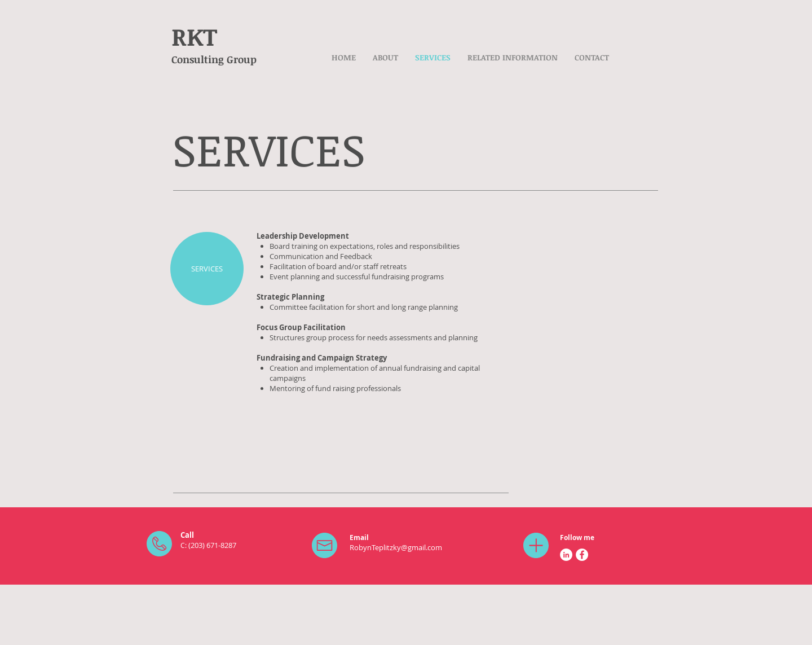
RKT (194, 36)
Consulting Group (214, 59)
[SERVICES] (207, 269)
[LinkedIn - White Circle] (566, 555)
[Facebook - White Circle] (582, 555)
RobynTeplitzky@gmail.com (396, 547)
